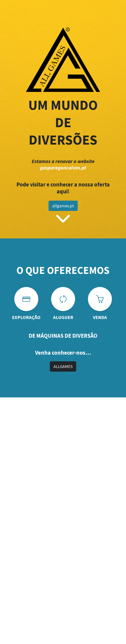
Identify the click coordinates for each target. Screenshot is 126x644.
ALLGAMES (63, 366)
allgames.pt (63, 206)
